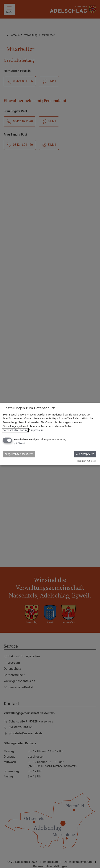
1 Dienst (19, 443)
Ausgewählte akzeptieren (19, 454)
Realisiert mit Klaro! (87, 461)
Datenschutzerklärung (15, 430)
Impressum (37, 430)
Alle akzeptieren (85, 454)
